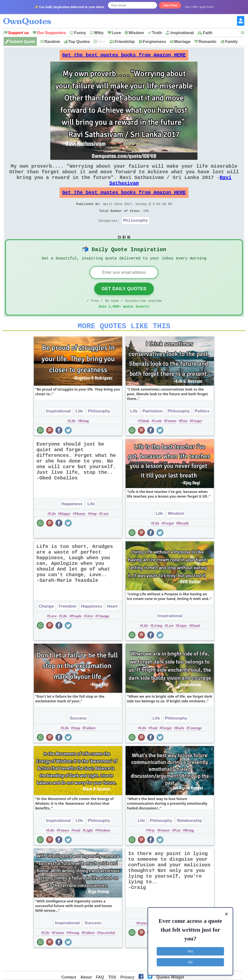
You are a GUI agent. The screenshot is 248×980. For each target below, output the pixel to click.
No (190, 962)
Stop (93, 531)
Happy (65, 531)
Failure (90, 746)
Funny (80, 33)
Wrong (74, 951)
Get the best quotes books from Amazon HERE (124, 56)
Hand (196, 643)
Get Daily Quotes (124, 304)
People (76, 634)
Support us (18, 33)
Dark (180, 746)
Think (145, 439)
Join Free (170, 5)
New (101, 42)
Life (79, 429)
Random (52, 42)
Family (231, 42)
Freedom (67, 624)
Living (157, 643)
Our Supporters (52, 33)
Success (78, 736)
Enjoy (182, 643)
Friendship (125, 42)
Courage (195, 746)
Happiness (72, 522)
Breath (183, 541)
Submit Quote (22, 42)
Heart (112, 624)
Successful (107, 951)
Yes (190, 951)
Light (89, 848)
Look (157, 439)
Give (89, 634)
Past (184, 439)
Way (151, 848)
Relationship (190, 838)
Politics (202, 429)
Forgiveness (155, 42)
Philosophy (135, 232)
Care (105, 531)
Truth (157, 33)
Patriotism (152, 429)
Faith (208, 33)
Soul (154, 746)
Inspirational (182, 33)
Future (171, 439)
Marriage (182, 42)
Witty (99, 33)
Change (46, 624)
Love (116, 33)
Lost (170, 643)
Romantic (208, 42)
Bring (84, 439)
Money (80, 531)
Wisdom (136, 33)
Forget (196, 439)
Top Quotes (79, 42)
